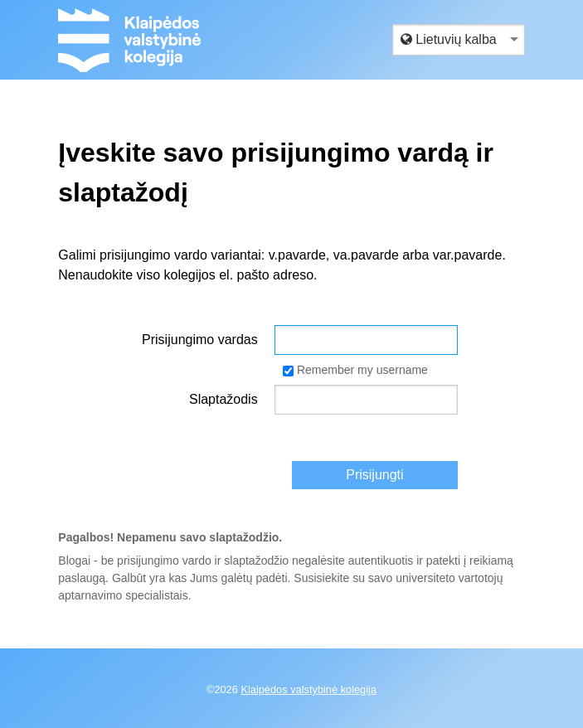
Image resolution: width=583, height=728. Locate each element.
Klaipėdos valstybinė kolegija (309, 689)
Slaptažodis (223, 399)
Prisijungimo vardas (200, 340)
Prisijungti (374, 475)
